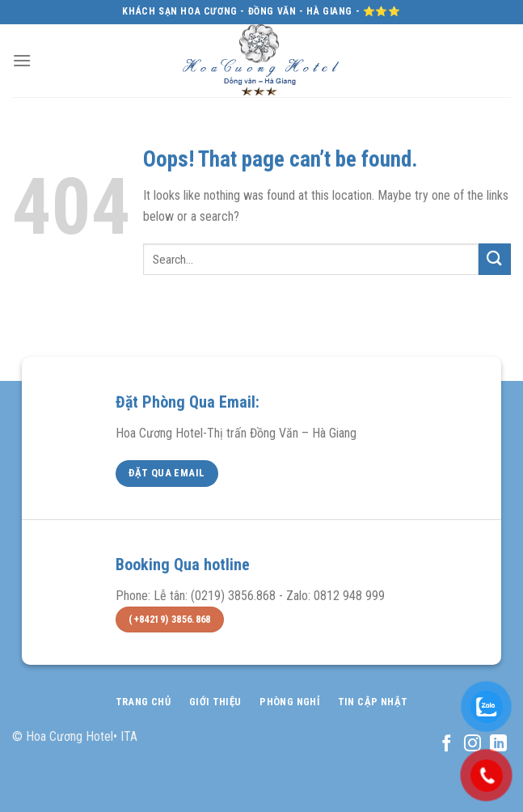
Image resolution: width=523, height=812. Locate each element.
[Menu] (22, 60)
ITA (129, 736)
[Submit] (495, 259)
